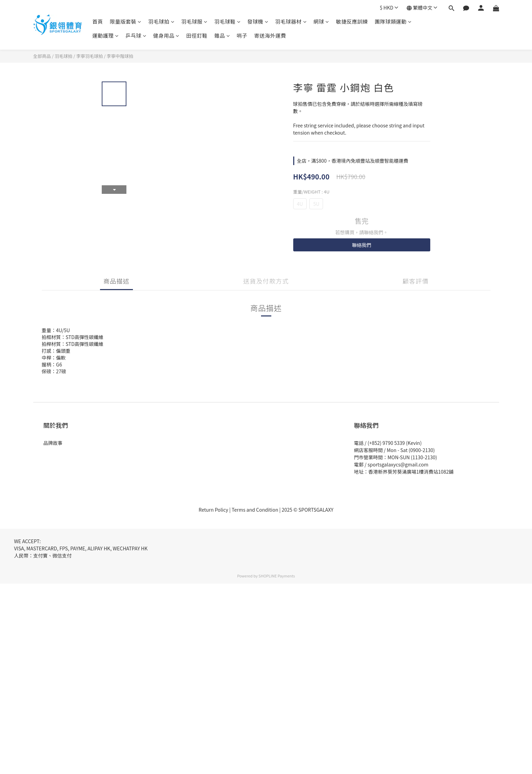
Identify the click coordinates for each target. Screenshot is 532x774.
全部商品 (42, 56)
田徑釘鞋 (197, 35)
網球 (321, 21)
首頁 (98, 21)
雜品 (222, 35)
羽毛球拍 (162, 21)
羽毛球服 (194, 21)
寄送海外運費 (270, 35)
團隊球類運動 (393, 21)
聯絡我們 (362, 245)
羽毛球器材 (291, 21)
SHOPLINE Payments (277, 576)
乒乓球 (136, 35)
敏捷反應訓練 (352, 21)
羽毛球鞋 (228, 21)
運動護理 (106, 35)
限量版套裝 (126, 21)
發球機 (258, 21)
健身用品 (166, 35)
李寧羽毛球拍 (89, 56)
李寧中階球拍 (120, 56)
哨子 (242, 35)
